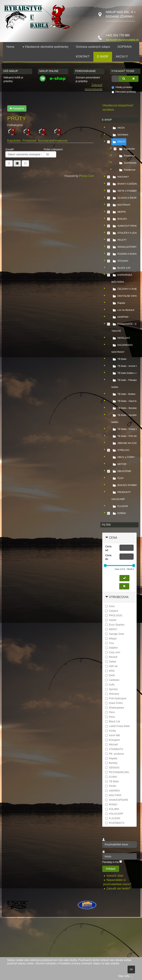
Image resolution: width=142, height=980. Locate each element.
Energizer (113, 740)
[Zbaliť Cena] (107, 538)
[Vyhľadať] (124, 79)
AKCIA (118, 128)
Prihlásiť (111, 869)
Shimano (112, 694)
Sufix (110, 685)
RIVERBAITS (115, 823)
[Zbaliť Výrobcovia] (107, 597)
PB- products (115, 754)
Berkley (111, 763)
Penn (110, 712)
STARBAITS (114, 749)
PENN (111, 786)
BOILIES (119, 219)
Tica (109, 643)
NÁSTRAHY (121, 205)
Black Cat (113, 721)
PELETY (119, 240)
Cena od (108, 548)
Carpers (112, 611)
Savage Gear (115, 634)
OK (131, 969)
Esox (110, 606)
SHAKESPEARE (117, 800)
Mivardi (111, 657)
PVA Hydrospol (116, 698)
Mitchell (111, 744)
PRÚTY (119, 142)
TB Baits (119, 359)
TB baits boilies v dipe (126, 373)
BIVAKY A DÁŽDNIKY (126, 184)
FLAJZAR (120, 506)
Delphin (111, 648)
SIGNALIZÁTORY (124, 247)
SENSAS (112, 768)
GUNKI (111, 777)
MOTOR (119, 464)
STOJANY (120, 261)
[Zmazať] (133, 79)
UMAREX (113, 791)
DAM (110, 675)
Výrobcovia (119, 597)
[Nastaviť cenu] (124, 578)
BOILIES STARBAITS (126, 485)
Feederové (60, 141)
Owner (111, 620)
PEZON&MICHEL (117, 772)
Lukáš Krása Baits (118, 726)
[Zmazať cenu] (124, 586)
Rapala (118, 303)
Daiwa (111, 662)
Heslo (102, 853)
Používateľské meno (102, 841)
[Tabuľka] (9, 163)
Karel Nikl (113, 735)
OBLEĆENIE (121, 471)
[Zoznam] (25, 163)
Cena (113, 538)
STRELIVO (120, 450)
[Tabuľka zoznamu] (17, 163)
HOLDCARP (114, 814)
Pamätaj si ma (110, 862)
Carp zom (113, 652)
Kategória (17, 108)
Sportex (111, 689)
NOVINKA (120, 135)
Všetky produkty (122, 87)
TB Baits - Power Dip (126, 429)
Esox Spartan (115, 625)
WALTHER (113, 795)
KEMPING (120, 317)
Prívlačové (29, 141)
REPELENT (121, 338)
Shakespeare (115, 708)
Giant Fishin (114, 703)
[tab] (119, 538)
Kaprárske (14, 141)
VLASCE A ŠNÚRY (125, 198)
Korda (110, 731)
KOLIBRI (112, 809)
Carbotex (112, 680)
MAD (110, 671)
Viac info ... (125, 976)
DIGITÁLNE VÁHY (124, 296)
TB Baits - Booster (124, 408)
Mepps (111, 638)
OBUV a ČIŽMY (123, 457)
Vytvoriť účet (115, 876)
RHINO (111, 804)
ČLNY (118, 478)
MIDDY (111, 629)
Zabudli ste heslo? (119, 888)
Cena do (108, 557)
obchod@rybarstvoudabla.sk (122, 40)
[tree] (119, 321)
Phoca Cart (86, 176)
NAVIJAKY (120, 177)
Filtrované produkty (124, 92)
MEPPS (119, 212)
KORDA (119, 513)
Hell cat (111, 666)
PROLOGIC (114, 615)
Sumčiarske (46, 141)
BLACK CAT (121, 268)
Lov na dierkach (123, 310)
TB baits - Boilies (124, 394)
